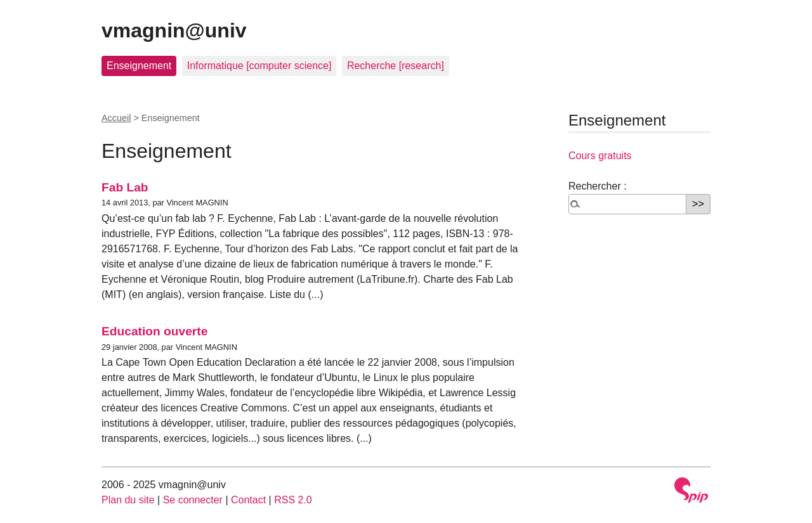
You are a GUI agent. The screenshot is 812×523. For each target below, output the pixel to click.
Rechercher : (598, 186)
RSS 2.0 (293, 500)
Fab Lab (125, 187)
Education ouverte (154, 331)
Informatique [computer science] (259, 66)
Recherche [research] (396, 66)
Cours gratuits (600, 156)
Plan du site (128, 500)
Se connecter (193, 500)
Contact (248, 500)
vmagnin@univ (174, 30)
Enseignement (139, 66)
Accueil (116, 118)
